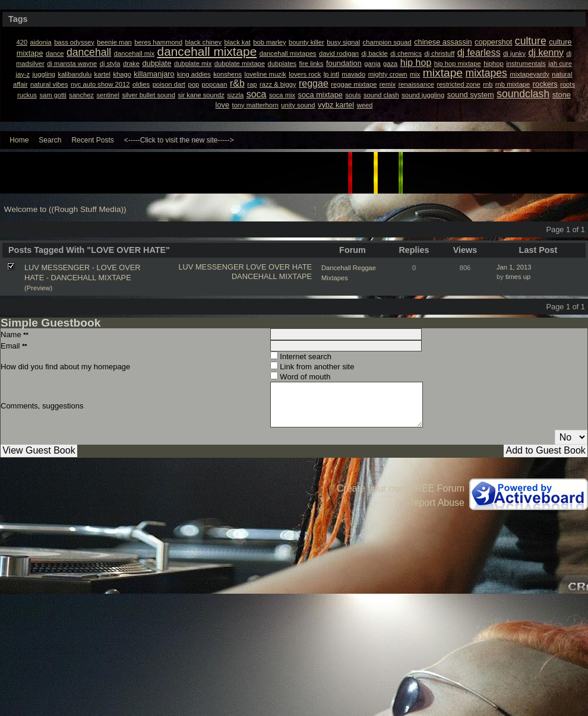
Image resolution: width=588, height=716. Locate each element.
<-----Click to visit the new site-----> (179, 140)
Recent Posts (92, 140)
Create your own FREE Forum (401, 488)
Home (19, 140)
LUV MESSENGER (211, 267)
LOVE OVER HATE (279, 267)
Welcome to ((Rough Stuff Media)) (65, 209)
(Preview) (38, 288)
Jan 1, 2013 (514, 267)
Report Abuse (436, 503)
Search (50, 140)
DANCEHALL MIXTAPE (272, 276)
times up (518, 277)
